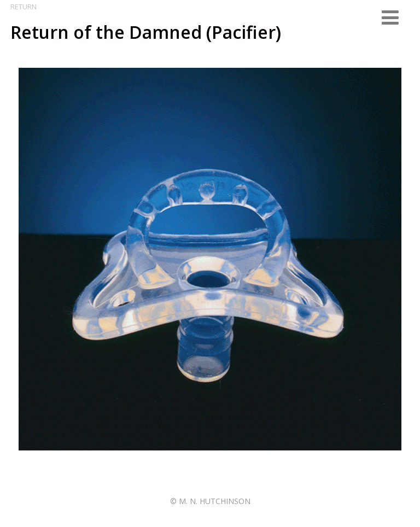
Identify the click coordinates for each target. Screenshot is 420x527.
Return (24, 7)
